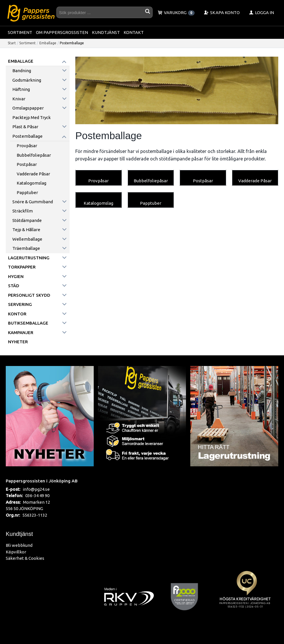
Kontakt (134, 32)
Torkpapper (22, 267)
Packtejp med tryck (31, 117)
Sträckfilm (23, 211)
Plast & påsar (25, 127)
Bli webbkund (19, 545)
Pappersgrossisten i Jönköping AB (42, 481)
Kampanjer (21, 332)
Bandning (22, 71)
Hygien (16, 276)
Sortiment (20, 32)
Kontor (17, 314)
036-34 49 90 (37, 496)
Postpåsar (27, 164)
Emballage (48, 43)
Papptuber (27, 192)
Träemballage (26, 248)
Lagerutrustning (29, 258)
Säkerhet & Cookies (25, 558)
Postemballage (27, 136)
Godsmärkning (27, 80)
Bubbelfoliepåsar (34, 155)
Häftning (21, 89)
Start (12, 43)
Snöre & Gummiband (33, 202)
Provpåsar (27, 146)
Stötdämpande (27, 220)
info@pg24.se (36, 489)
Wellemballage (27, 239)
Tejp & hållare (26, 230)
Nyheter (18, 342)
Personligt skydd (29, 295)
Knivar (19, 99)
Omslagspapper (28, 108)
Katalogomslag (31, 183)
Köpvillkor (16, 552)
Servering (20, 304)
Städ (14, 286)
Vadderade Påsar (33, 174)
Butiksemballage (28, 323)
